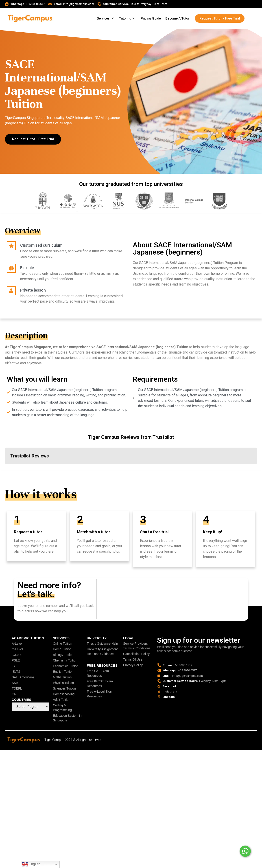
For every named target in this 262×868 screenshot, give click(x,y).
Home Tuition (62, 649)
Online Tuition (63, 644)
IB (13, 666)
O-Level (17, 649)
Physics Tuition (63, 683)
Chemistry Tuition (65, 660)
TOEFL (17, 688)
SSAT (16, 683)
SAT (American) (23, 677)
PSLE (16, 660)
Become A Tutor (177, 18)
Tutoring (128, 18)
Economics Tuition (66, 666)
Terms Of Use (133, 659)
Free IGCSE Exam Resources (100, 684)
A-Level (17, 644)
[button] (5, 469)
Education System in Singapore (67, 718)
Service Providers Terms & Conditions (137, 646)
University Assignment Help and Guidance (102, 652)
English (31, 864)
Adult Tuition (62, 700)
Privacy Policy (133, 665)
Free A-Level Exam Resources (100, 694)
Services (106, 18)
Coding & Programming (62, 708)
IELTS (16, 672)
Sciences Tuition (64, 688)
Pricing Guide (151, 18)
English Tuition (63, 672)
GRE (15, 694)
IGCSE (17, 655)
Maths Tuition (62, 677)
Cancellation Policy (136, 654)
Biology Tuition (63, 655)
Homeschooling (64, 694)
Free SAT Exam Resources (98, 673)
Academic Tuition (28, 638)
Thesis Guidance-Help (102, 644)
